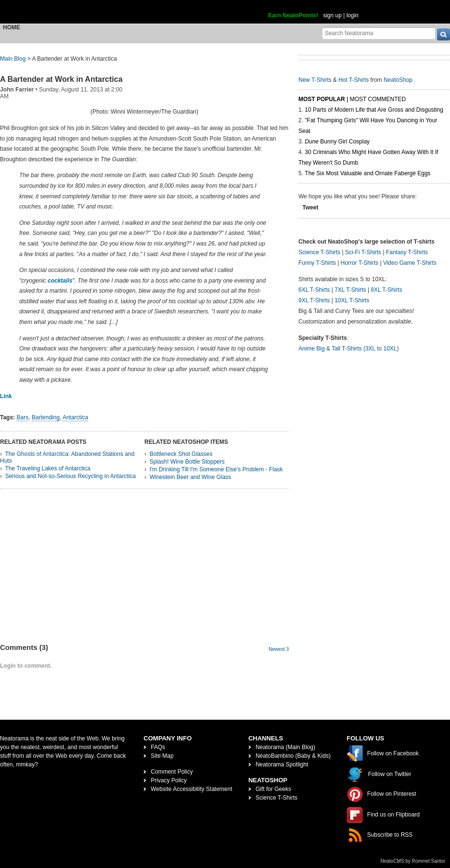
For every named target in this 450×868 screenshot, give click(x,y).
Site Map (162, 756)
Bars (22, 417)
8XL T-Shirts (386, 290)
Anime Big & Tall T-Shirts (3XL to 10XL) (349, 349)
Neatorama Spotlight (282, 764)
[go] (444, 34)
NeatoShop (398, 80)
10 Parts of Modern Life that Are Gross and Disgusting (374, 110)
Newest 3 (279, 649)
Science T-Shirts (319, 252)
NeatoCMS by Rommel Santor (413, 861)
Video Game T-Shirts (410, 263)
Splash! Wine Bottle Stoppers (187, 462)
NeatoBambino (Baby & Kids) (293, 756)
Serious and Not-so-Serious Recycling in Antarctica (71, 476)
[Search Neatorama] (379, 33)
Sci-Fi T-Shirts (363, 252)
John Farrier (17, 90)
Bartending (46, 417)
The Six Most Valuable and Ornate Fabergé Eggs (367, 173)
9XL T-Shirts (314, 300)
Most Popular (322, 99)
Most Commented (378, 99)
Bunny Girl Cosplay (337, 142)
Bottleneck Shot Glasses (181, 454)
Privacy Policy (169, 780)
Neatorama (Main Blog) (285, 747)
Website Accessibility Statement (191, 789)
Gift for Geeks (273, 789)
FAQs (158, 747)
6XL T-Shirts (314, 290)
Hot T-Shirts (354, 80)
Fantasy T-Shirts (407, 252)
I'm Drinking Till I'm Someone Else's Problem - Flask (216, 469)
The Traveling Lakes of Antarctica (47, 468)
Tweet (310, 207)
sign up (332, 15)
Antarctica (75, 417)
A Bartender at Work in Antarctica (61, 79)
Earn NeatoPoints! (293, 15)
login (353, 15)
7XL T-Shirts (350, 290)
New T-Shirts (315, 80)
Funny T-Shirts (317, 263)
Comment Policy (172, 772)
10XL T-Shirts (352, 300)
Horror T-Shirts (360, 263)
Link (6, 396)
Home (12, 27)
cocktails (60, 281)
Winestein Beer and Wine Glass (190, 477)
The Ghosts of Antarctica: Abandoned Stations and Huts (67, 457)
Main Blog (13, 59)
